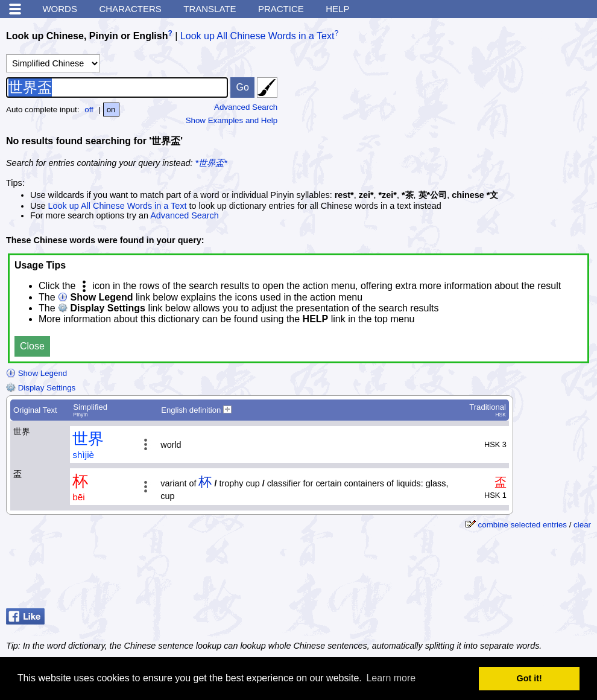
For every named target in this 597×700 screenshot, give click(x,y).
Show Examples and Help (232, 120)
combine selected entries (523, 525)
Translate (210, 9)
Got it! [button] (529, 678)
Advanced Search (246, 107)
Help (337, 9)
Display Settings (41, 388)
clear (582, 525)
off (89, 110)
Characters (130, 9)
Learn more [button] (391, 678)
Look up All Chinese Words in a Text (257, 36)
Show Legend (36, 373)
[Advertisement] (501, 100)
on (111, 110)
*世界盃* (211, 163)
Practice (281, 9)
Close (32, 346)
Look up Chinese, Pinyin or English (87, 36)
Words (60, 9)
